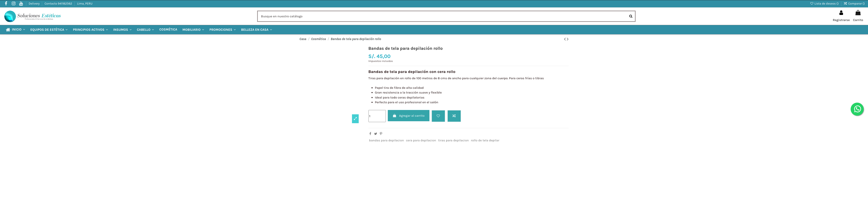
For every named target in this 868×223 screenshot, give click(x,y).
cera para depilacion (421, 140)
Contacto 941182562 (59, 4)
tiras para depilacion (453, 140)
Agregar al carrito (409, 116)
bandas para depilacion (387, 140)
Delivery (35, 4)
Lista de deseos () (825, 4)
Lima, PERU (85, 4)
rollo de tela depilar (485, 140)
